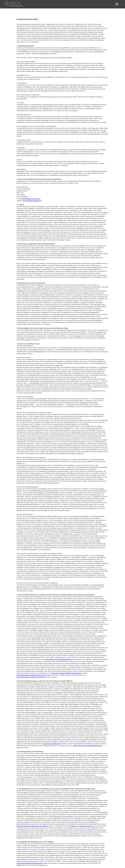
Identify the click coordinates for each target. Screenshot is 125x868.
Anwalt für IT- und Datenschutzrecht (81, 826)
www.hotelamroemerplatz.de (32, 201)
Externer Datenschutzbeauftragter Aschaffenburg (32, 826)
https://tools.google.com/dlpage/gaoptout (59, 659)
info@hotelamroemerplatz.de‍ (31, 199)
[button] (117, 4)
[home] (14, 4)
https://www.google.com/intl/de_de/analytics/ (31, 677)
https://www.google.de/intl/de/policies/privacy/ (66, 673)
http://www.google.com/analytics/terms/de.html (32, 675)
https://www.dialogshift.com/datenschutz (30, 863)
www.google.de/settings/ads (52, 744)
